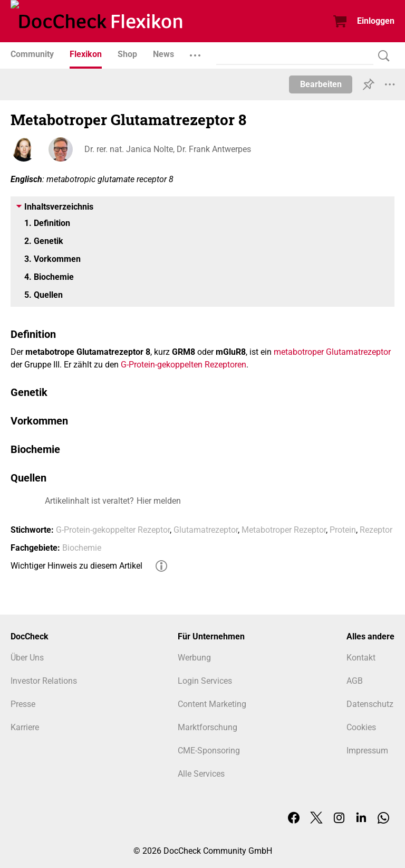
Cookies (361, 727)
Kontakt (361, 658)
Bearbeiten (321, 84)
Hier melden (159, 501)
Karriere (25, 727)
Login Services (205, 681)
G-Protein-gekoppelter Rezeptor (113, 530)
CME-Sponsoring (209, 751)
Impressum (367, 751)
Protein (343, 530)
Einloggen (376, 21)
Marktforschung (208, 727)
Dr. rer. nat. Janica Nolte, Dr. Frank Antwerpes (168, 149)
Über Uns (27, 658)
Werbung (194, 658)
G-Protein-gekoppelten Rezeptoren (184, 365)
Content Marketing (212, 704)
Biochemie (82, 548)
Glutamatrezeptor (358, 352)
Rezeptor (376, 530)
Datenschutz (370, 704)
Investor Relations (44, 681)
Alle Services (201, 774)
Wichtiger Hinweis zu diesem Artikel (76, 566)
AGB (355, 681)
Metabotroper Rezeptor (284, 530)
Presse (23, 704)
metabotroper (299, 352)
